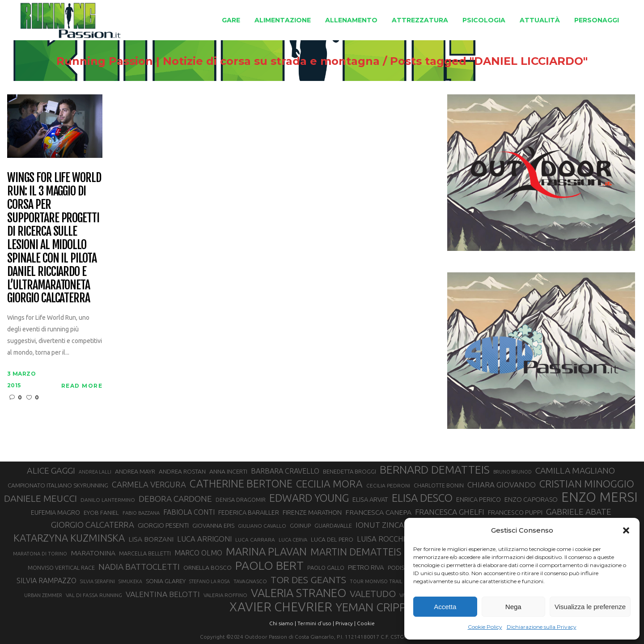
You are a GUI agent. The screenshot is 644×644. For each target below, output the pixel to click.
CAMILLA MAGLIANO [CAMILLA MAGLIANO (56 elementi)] (575, 470)
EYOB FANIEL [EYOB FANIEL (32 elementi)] (101, 513)
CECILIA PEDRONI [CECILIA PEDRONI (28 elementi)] (388, 485)
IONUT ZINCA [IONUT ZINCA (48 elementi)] (380, 525)
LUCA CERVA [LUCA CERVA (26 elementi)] (293, 540)
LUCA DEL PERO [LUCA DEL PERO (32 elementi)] (332, 540)
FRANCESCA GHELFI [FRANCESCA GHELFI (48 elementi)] (450, 512)
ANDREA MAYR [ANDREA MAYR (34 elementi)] (135, 471)
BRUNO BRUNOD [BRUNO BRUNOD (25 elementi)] (513, 472)
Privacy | (345, 623)
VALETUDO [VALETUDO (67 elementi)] (373, 593)
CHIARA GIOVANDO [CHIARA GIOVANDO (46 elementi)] (502, 485)
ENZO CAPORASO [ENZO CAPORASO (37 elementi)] (531, 499)
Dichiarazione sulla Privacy (542, 627)
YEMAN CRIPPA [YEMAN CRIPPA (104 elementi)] (374, 607)
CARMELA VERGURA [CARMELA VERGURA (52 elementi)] (149, 484)
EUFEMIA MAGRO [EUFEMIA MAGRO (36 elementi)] (55, 512)
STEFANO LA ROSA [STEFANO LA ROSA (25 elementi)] (210, 581)
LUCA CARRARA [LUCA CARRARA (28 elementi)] (255, 540)
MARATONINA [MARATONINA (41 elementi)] (93, 553)
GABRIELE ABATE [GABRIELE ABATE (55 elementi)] (579, 512)
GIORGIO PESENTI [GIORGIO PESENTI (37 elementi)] (163, 525)
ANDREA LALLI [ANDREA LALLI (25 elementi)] (95, 472)
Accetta (445, 607)
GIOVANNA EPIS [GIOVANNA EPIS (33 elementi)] (213, 525)
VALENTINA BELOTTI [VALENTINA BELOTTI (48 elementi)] (163, 594)
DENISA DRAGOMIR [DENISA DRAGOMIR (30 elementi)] (241, 500)
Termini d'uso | (316, 623)
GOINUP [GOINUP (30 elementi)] (300, 525)
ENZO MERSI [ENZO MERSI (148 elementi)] (600, 497)
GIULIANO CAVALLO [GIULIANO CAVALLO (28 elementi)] (262, 526)
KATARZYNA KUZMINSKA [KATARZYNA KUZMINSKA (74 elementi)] (69, 538)
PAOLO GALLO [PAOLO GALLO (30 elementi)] (326, 568)
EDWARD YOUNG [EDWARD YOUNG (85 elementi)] (309, 498)
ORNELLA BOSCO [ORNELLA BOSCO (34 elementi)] (208, 568)
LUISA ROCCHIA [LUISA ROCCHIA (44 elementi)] (383, 539)
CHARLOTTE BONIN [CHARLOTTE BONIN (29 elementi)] (439, 485)
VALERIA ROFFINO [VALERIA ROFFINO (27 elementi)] (225, 595)
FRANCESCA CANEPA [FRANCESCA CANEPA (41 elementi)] (378, 512)
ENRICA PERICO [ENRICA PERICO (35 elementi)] (479, 500)
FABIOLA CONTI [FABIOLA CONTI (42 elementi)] (189, 512)
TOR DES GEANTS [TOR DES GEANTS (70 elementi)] (308, 580)
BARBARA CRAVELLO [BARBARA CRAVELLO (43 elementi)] (285, 471)
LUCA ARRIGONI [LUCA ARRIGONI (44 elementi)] (204, 539)
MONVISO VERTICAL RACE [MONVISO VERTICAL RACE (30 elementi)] (61, 568)
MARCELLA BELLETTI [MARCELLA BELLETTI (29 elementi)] (145, 553)
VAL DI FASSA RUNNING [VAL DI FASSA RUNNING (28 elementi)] (94, 595)
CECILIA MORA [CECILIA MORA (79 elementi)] (329, 484)
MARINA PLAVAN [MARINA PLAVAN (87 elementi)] (266, 551)
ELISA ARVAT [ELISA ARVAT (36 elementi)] (370, 499)
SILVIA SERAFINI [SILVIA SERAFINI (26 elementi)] (97, 581)
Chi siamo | (283, 623)
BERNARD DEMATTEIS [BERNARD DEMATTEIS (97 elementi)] (435, 470)
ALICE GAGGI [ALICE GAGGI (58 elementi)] (51, 470)
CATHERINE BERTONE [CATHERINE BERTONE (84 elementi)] (241, 483)
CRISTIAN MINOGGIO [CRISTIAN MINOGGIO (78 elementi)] (587, 484)
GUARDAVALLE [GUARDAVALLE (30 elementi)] (333, 525)
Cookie (366, 623)
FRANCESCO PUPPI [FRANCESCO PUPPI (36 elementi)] (515, 512)
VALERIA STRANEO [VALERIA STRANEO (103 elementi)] (299, 593)
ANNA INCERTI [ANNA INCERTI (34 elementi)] (228, 471)
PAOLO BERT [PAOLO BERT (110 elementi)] (269, 565)
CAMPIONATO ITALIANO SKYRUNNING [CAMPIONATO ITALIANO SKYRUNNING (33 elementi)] (58, 485)
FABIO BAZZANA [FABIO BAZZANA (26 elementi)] (141, 513)
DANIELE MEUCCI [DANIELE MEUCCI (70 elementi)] (40, 498)
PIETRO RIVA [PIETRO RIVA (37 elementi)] (366, 567)
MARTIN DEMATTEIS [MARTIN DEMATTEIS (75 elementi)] (356, 552)
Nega (513, 607)
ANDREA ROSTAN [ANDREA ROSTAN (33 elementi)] (182, 471)
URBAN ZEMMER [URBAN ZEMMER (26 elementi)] (43, 595)
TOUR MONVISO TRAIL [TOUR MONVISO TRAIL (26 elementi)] (376, 581)
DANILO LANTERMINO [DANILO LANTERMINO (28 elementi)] (108, 500)
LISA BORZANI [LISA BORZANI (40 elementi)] (151, 539)
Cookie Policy (485, 627)
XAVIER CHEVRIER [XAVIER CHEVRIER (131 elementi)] (281, 607)
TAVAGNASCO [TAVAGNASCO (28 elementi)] (250, 581)
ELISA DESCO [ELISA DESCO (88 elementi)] (422, 498)
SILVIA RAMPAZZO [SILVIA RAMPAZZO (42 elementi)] (47, 580)
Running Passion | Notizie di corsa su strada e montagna (218, 61)
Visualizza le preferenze (590, 607)
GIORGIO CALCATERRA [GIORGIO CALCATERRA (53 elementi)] (93, 525)
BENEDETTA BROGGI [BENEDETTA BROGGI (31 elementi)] (350, 471)
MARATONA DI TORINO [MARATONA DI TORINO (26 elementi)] (40, 554)
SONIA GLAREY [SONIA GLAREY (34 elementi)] (166, 581)
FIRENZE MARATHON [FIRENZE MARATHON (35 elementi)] (312, 513)
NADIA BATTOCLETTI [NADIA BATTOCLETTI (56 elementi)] (139, 567)
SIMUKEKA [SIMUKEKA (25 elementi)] (130, 581)
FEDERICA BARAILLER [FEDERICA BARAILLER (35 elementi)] (249, 513)
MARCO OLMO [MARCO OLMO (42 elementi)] (198, 553)
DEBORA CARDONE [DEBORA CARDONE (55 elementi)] (175, 499)
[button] (626, 530)
